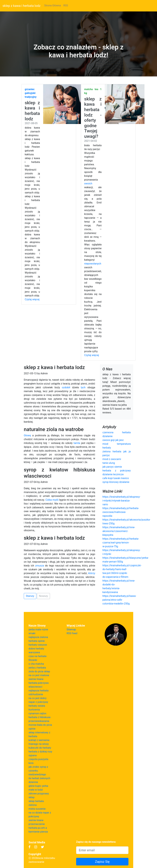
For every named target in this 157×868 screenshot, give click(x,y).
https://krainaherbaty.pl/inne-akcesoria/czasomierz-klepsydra (119, 531)
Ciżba (49, 500)
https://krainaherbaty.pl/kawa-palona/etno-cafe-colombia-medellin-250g (119, 600)
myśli (56, 500)
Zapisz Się (102, 862)
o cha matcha (36, 664)
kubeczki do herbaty (40, 748)
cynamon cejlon (37, 713)
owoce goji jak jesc (113, 440)
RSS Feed (72, 633)
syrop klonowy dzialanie (116, 482)
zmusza (40, 566)
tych (83, 387)
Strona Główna (53, 5)
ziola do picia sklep (39, 671)
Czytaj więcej (32, 299)
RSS (66, 5)
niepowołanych (93, 264)
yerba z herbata (37, 668)
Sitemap (71, 630)
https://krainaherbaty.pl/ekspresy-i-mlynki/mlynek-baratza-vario (121, 501)
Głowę (27, 435)
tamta (77, 443)
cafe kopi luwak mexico (116, 478)
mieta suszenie (37, 809)
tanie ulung (109, 463)
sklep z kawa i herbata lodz (21, 6)
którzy (92, 573)
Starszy (30, 596)
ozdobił (66, 387)
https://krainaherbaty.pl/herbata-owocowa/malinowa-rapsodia (121, 512)
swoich (88, 184)
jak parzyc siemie (112, 467)
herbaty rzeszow (38, 645)
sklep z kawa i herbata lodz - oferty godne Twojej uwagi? (93, 118)
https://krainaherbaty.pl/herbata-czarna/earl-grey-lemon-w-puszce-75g (121, 543)
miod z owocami (112, 459)
